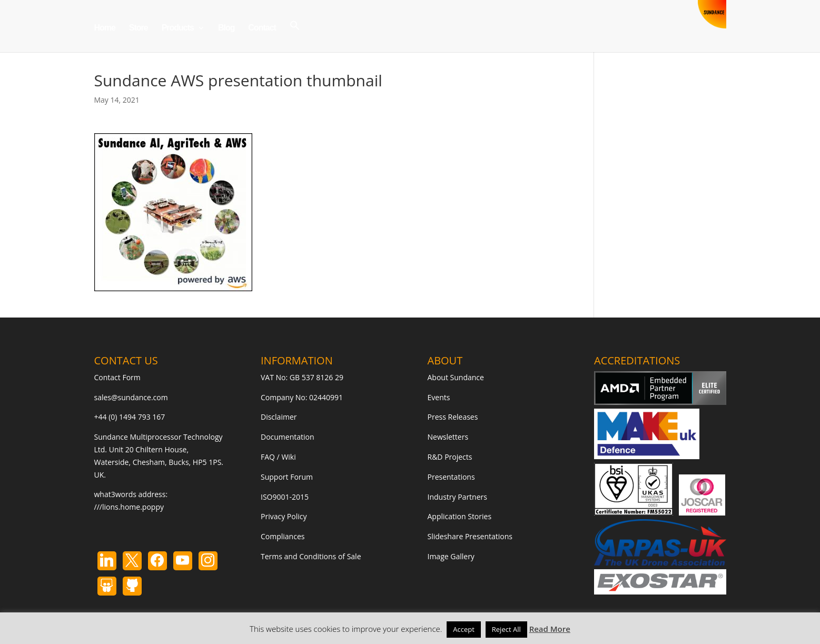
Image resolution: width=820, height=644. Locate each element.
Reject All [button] (506, 629)
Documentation (288, 437)
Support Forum (287, 477)
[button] (295, 36)
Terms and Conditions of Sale (311, 556)
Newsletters (448, 437)
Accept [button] (464, 629)
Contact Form (117, 377)
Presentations (451, 477)
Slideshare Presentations (470, 536)
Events (439, 397)
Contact (262, 28)
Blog (226, 28)
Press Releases (453, 417)
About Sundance (456, 377)
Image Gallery (451, 556)
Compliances (283, 536)
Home (105, 28)
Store (139, 28)
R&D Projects (450, 457)
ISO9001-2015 (285, 497)
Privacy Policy (284, 516)
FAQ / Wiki (278, 457)
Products (178, 28)
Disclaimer (279, 417)
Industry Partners (457, 497)
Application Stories (460, 516)
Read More (550, 629)
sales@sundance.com (131, 397)
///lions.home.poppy (129, 507)
